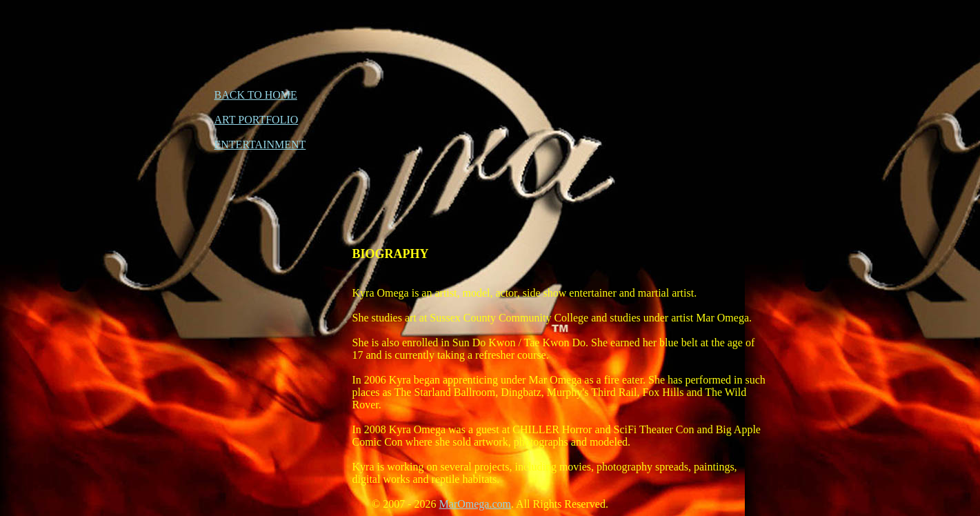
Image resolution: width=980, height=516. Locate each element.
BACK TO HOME (256, 95)
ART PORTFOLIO (257, 120)
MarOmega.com (475, 504)
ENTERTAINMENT (260, 145)
